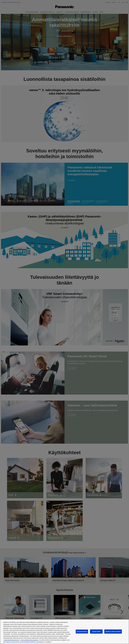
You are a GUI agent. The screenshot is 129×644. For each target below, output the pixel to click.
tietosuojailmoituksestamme (30, 640)
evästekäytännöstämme (11, 640)
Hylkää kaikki (96, 631)
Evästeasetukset (82, 631)
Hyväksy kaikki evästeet (113, 631)
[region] (64, 632)
